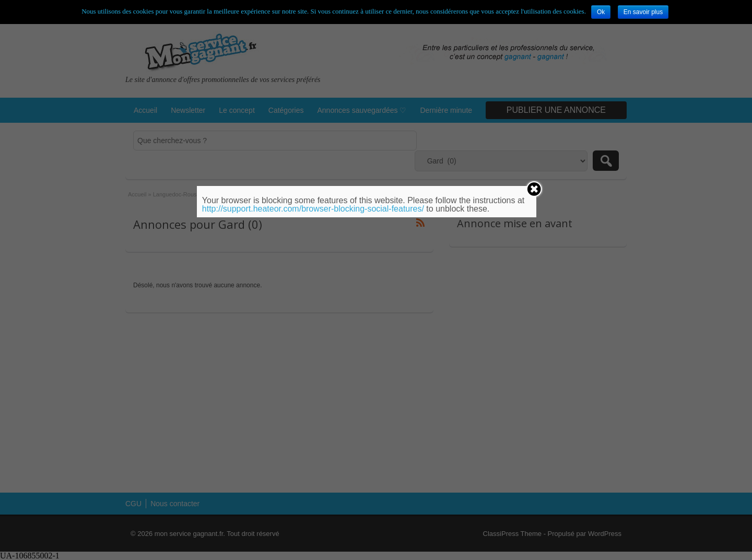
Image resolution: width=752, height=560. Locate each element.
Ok (601, 12)
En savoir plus (643, 12)
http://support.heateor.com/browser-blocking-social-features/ (313, 209)
